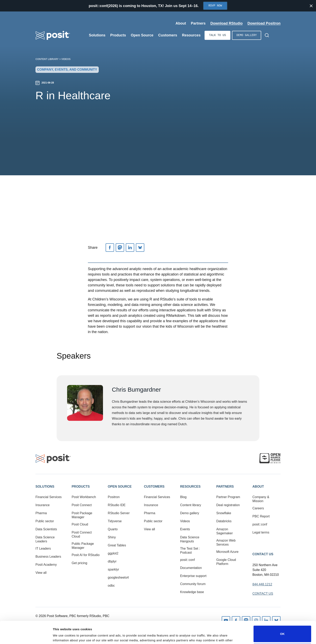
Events (185, 529)
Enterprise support (193, 576)
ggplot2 (113, 553)
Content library (47, 59)
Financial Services (49, 497)
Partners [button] (225, 487)
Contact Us (263, 554)
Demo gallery (247, 35)
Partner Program (228, 497)
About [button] (258, 487)
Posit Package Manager (82, 515)
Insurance (43, 505)
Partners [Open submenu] (198, 23)
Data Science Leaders (45, 539)
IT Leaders (43, 549)
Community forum (193, 584)
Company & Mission (261, 499)
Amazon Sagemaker (225, 531)
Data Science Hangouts (190, 539)
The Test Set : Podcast (190, 551)
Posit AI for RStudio (86, 555)
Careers (258, 508)
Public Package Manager (83, 546)
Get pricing (79, 563)
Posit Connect (82, 505)
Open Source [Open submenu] (142, 35)
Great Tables (117, 545)
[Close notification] (311, 6)
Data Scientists (46, 529)
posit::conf (188, 560)
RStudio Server (119, 513)
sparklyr (113, 569)
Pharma (41, 513)
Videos (66, 59)
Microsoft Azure (227, 552)
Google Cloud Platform (226, 562)
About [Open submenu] (181, 23)
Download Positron (264, 23)
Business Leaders (48, 557)
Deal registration (228, 505)
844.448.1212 (262, 584)
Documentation (191, 568)
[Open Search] (267, 35)
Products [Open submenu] (118, 35)
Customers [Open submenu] (168, 35)
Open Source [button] (120, 487)
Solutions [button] (45, 487)
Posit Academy (46, 565)
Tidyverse (115, 521)
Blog (183, 497)
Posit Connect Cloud (82, 534)
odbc (111, 586)
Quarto (113, 529)
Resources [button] (190, 487)
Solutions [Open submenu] (97, 35)
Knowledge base (192, 592)
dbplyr (112, 561)
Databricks (224, 521)
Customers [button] (154, 487)
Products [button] (81, 487)
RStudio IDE (117, 505)
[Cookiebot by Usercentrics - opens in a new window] (26, 636)
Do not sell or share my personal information (282, 631)
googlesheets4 (118, 577)
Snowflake (224, 513)
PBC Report (261, 516)
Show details (62, 635)
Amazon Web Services (226, 542)
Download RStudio (227, 23)
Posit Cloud (80, 524)
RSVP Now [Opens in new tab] (215, 6)
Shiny (112, 537)
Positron (114, 497)
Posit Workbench (84, 497)
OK (282, 613)
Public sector (45, 521)
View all (41, 573)
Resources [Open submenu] (191, 35)
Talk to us (217, 35)
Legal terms (261, 532)
